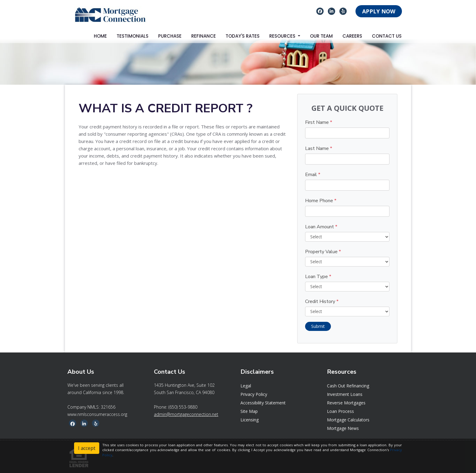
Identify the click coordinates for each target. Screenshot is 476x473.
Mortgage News (343, 428)
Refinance (204, 36)
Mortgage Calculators (348, 420)
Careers (352, 36)
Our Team (321, 36)
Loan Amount (321, 227)
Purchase (170, 36)
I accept (87, 448)
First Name (319, 122)
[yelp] (343, 11)
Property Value (323, 252)
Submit (318, 326)
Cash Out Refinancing (348, 386)
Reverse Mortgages (346, 403)
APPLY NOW (379, 11)
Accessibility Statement (263, 403)
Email (313, 175)
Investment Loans (345, 394)
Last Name (319, 148)
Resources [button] (283, 36)
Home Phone (321, 201)
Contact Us (387, 36)
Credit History (322, 301)
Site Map (249, 411)
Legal (246, 386)
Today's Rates (243, 36)
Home (100, 36)
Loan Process (340, 411)
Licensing (250, 420)
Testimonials (133, 36)
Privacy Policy (254, 394)
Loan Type (318, 277)
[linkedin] (331, 11)
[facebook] (320, 11)
